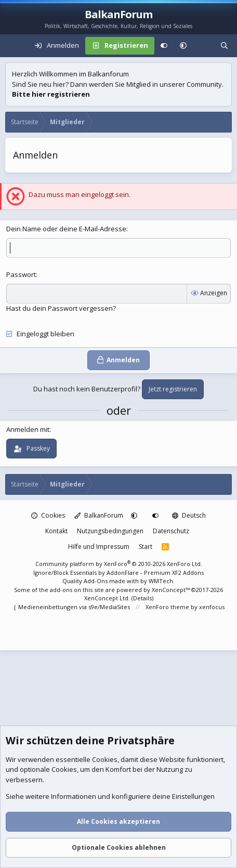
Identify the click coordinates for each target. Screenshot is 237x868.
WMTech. (162, 581)
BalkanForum (99, 515)
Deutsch (189, 515)
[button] (183, 46)
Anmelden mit (28, 429)
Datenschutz (171, 531)
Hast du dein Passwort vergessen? (61, 308)
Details (142, 598)
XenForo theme (167, 607)
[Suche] (224, 46)
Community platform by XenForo (119, 564)
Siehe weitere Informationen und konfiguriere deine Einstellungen (110, 797)
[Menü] (14, 46)
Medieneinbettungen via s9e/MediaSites (74, 607)
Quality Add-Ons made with (101, 581)
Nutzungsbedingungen (110, 531)
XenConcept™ (171, 590)
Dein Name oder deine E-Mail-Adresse (66, 229)
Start (146, 547)
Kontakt (56, 531)
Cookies (48, 515)
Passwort (21, 274)
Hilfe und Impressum (99, 547)
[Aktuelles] (203, 46)
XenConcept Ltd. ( (109, 598)
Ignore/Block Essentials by (118, 573)
